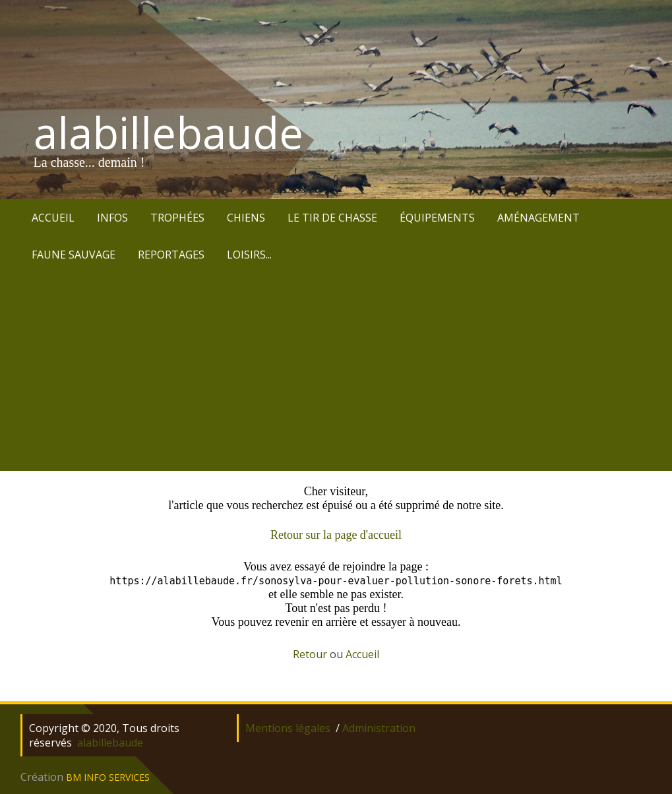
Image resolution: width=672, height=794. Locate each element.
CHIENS (246, 218)
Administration (379, 728)
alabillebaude (168, 133)
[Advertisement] (336, 372)
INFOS (112, 218)
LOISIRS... (249, 255)
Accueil (362, 654)
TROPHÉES (177, 218)
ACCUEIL (53, 218)
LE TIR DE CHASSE (332, 218)
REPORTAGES (171, 255)
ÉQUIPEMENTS (437, 218)
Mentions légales (288, 728)
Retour (310, 654)
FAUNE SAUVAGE (74, 255)
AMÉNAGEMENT (538, 218)
